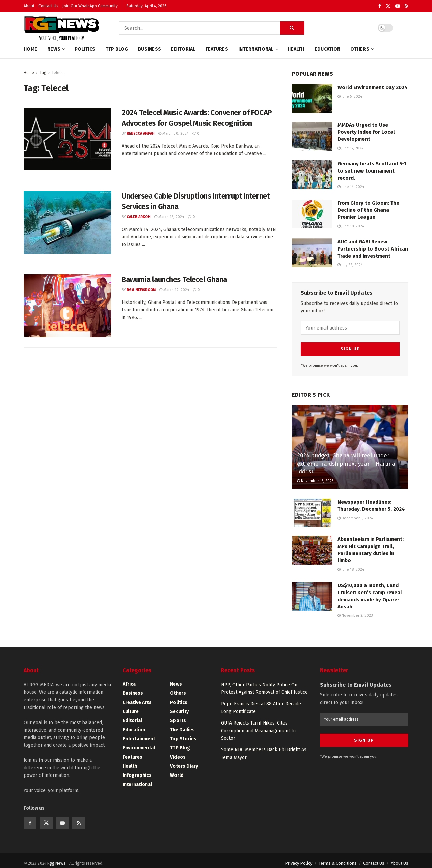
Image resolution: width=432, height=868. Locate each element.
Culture (131, 706)
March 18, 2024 (169, 217)
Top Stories (183, 733)
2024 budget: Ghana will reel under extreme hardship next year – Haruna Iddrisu (346, 458)
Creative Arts (137, 697)
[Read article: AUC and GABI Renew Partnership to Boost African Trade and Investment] (312, 253)
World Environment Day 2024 (373, 87)
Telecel (58, 73)
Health (296, 49)
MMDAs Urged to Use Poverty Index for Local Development (366, 132)
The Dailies (182, 724)
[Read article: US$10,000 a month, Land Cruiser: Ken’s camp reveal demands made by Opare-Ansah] (312, 591)
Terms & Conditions (338, 857)
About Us (400, 857)
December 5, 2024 (355, 512)
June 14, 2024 (351, 187)
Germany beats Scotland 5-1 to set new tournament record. (372, 171)
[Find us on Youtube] (62, 817)
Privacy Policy (299, 857)
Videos (178, 751)
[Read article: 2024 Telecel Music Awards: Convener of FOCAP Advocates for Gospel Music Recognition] (67, 139)
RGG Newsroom (141, 290)
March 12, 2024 (174, 290)
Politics (85, 49)
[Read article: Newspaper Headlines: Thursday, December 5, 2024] (312, 507)
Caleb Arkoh (139, 217)
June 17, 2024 (350, 148)
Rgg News (56, 858)
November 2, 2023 (355, 610)
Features (217, 49)
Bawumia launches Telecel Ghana (174, 279)
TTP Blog (117, 49)
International (256, 49)
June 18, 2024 (351, 226)
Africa (129, 678)
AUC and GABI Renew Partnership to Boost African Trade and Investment (373, 249)
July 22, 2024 (350, 265)
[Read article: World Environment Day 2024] (312, 99)
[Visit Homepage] (62, 28)
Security (179, 706)
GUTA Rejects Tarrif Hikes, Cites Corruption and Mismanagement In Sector (258, 725)
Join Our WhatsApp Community (90, 6)
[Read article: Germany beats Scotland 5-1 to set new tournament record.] (312, 175)
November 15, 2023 (315, 475)
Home (30, 49)
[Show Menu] (405, 28)
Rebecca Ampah (141, 134)
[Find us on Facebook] (30, 817)
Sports (178, 715)
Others (360, 49)
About (29, 6)
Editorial (183, 49)
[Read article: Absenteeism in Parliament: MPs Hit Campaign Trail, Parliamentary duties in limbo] (312, 545)
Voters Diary (184, 760)
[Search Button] (292, 28)
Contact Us (48, 6)
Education (328, 49)
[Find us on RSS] (79, 817)
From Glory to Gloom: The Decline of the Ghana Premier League (368, 210)
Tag (43, 73)
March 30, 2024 (173, 134)
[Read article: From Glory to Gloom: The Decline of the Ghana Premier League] (312, 214)
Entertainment (139, 733)
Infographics (137, 770)
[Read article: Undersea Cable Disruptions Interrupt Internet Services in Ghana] (67, 222)
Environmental (139, 742)
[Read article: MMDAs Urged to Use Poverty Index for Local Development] (312, 136)
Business (150, 49)
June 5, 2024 (350, 96)
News (54, 49)
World (177, 770)
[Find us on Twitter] (46, 817)
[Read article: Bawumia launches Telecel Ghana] (67, 306)
